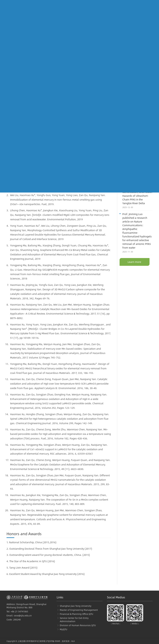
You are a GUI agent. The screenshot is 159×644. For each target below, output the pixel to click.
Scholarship (65, 148)
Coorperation (19, 153)
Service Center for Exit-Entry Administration (74, 620)
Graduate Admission (69, 144)
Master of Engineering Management (79, 610)
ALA (73, 641)
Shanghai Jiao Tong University (76, 606)
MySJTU (64, 629)
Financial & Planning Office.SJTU (76, 614)
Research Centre (21, 144)
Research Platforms (23, 148)
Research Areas (21, 139)
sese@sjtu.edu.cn (23, 615)
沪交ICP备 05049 (53, 641)
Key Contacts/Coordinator (72, 153)
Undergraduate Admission (73, 139)
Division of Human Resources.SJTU (78, 625)
